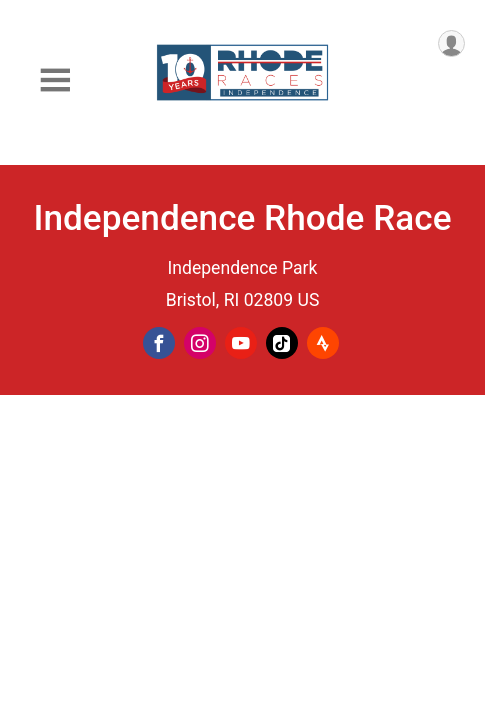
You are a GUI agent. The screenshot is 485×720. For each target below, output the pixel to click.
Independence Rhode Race (242, 218)
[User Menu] (451, 43)
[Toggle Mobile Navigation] (55, 80)
